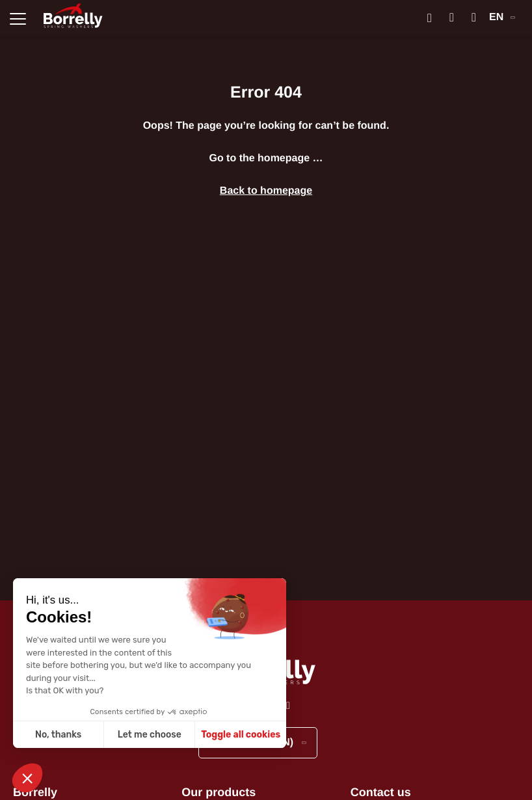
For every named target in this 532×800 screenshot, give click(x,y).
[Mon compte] (452, 18)
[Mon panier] (474, 18)
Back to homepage (266, 191)
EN (502, 17)
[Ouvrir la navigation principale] (18, 18)
